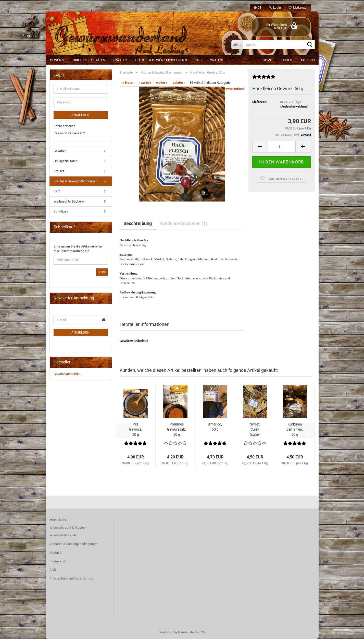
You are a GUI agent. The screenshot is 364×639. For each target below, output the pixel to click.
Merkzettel (298, 8)
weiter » (162, 83)
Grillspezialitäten (89, 60)
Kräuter (120, 60)
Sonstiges (61, 211)
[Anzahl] (282, 147)
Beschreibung (138, 223)
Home (267, 60)
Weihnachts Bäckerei (69, 201)
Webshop (166, 632)
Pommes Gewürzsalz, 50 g (177, 429)
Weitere (217, 60)
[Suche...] (237, 45)
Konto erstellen (64, 126)
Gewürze (58, 60)
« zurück (145, 83)
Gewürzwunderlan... (68, 374)
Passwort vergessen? (69, 133)
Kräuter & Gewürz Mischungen (161, 60)
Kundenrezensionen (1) (183, 223)
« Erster (128, 83)
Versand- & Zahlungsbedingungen (74, 544)
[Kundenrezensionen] (264, 79)
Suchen (286, 60)
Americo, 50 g (215, 427)
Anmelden (81, 115)
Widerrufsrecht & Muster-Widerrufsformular (68, 531)
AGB (53, 570)
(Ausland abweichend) (294, 107)
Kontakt (55, 553)
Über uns (307, 60)
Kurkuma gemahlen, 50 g (295, 429)
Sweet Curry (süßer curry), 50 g (255, 430)
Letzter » (179, 83)
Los (102, 272)
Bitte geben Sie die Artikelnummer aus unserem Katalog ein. (78, 249)
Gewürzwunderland (230, 89)
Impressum (58, 561)
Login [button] (275, 8)
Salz (199, 60)
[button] (257, 8)
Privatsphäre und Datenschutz (71, 578)
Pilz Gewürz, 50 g (136, 429)
